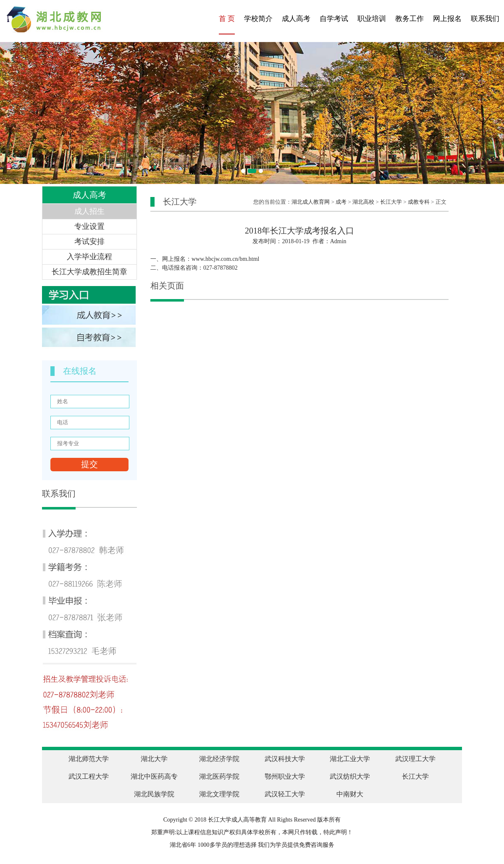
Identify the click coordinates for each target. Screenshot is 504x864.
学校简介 (258, 19)
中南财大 (350, 794)
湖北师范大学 (89, 759)
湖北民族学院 (154, 794)
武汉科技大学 (285, 759)
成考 (341, 202)
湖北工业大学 (350, 759)
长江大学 (391, 202)
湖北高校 (363, 202)
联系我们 (485, 19)
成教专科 (419, 202)
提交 (89, 464)
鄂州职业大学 (285, 776)
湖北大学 (154, 759)
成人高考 (296, 19)
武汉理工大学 (415, 759)
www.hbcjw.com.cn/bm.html (226, 259)
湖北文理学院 (219, 794)
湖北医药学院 (219, 776)
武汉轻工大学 (285, 794)
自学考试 (334, 19)
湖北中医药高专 (154, 776)
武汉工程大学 (89, 776)
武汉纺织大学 (350, 776)
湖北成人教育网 (311, 202)
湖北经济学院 (219, 759)
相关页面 (167, 286)
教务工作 (409, 19)
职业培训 (372, 19)
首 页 (227, 19)
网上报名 (447, 19)
